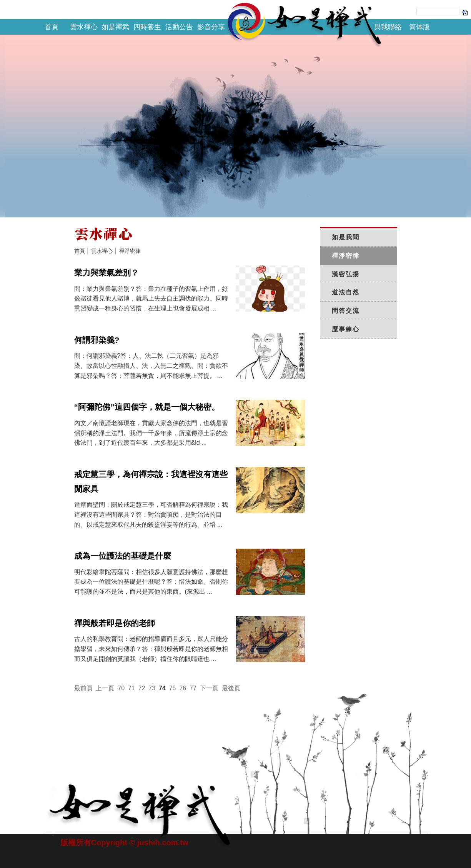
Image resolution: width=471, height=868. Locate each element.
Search (465, 12)
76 (183, 688)
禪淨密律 (130, 251)
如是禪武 (115, 27)
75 (173, 688)
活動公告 (179, 27)
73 (152, 688)
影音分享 (211, 27)
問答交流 (346, 311)
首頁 (52, 27)
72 (142, 688)
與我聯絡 (388, 27)
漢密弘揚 (346, 274)
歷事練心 (346, 329)
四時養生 (147, 27)
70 (121, 688)
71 (131, 688)
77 (193, 688)
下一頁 (209, 688)
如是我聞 (346, 237)
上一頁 (105, 688)
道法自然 (346, 292)
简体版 (419, 27)
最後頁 (231, 688)
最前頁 (83, 688)
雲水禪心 (84, 27)
